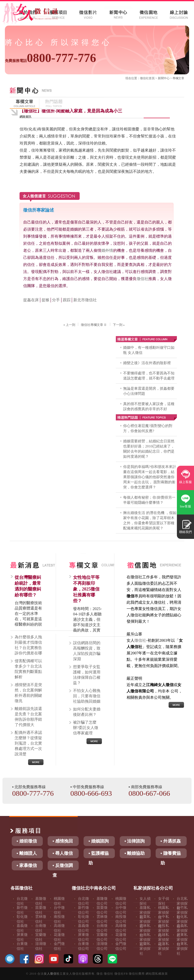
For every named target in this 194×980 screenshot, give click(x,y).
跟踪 (67, 300)
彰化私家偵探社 (182, 922)
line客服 (185, 506)
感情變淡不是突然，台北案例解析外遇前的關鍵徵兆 (28, 693)
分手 (56, 300)
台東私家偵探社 (182, 949)
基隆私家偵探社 (145, 912)
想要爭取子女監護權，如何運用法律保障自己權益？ (87, 675)
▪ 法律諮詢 (135, 841)
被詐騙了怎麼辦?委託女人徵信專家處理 (86, 728)
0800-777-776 (50, 58)
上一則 (69, 325)
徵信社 (144, 78)
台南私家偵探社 (145, 940)
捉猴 (45, 300)
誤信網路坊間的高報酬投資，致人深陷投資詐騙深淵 (87, 651)
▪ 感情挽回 (63, 841)
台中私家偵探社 (164, 922)
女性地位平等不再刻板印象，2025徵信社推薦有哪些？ (86, 589)
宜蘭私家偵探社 (145, 949)
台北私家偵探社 (182, 903)
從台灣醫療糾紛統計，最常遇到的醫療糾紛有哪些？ (28, 586)
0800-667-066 (149, 793)
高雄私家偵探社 (164, 940)
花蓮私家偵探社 (164, 949)
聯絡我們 (185, 532)
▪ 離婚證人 (27, 853)
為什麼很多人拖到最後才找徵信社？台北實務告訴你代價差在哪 (28, 645)
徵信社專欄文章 (94, 325)
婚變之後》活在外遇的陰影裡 (147, 363)
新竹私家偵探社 (182, 912)
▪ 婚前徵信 (27, 841)
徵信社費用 (137, 974)
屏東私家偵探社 (182, 940)
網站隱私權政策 (157, 974)
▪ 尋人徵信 (63, 853)
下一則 (119, 325)
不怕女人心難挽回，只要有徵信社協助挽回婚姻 (87, 696)
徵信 (100, 974)
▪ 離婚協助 (135, 853)
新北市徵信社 (85, 300)
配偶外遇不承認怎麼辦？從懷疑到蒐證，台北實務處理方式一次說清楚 (28, 743)
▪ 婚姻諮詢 (99, 841)
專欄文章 (178, 78)
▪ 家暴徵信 (27, 865)
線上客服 (185, 482)
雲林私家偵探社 (145, 931)
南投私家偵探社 (164, 931)
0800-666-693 (91, 793)
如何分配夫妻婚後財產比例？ (87, 712)
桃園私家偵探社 (164, 912)
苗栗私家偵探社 (145, 922)
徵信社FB (121, 974)
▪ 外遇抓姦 (171, 841)
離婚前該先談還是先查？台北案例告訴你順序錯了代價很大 (28, 717)
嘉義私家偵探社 (182, 931)
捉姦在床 (31, 300)
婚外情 (107, 250)
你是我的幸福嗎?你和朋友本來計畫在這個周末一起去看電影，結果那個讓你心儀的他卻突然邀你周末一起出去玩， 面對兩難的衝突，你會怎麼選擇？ (150, 477)
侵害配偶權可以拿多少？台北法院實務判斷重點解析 (28, 669)
